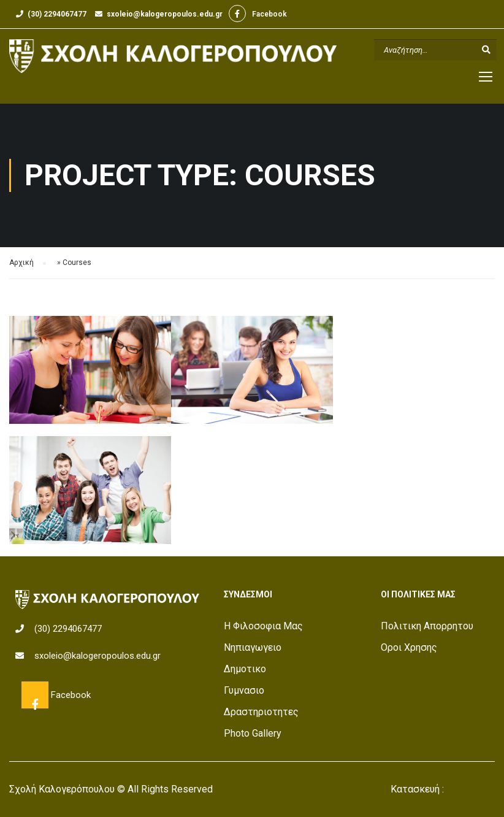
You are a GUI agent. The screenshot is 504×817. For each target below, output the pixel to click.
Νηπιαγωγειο (253, 647)
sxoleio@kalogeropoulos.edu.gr (165, 14)
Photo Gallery (253, 733)
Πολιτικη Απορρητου (427, 626)
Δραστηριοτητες (261, 712)
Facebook (238, 14)
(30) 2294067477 (57, 14)
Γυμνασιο (244, 690)
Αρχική (21, 263)
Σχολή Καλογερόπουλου (62, 789)
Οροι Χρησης (409, 647)
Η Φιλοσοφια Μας (263, 626)
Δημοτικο (245, 669)
